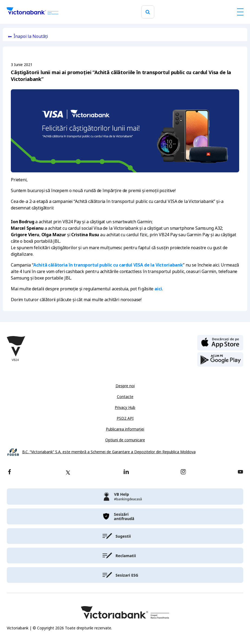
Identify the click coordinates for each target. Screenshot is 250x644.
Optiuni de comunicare (125, 440)
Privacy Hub (125, 408)
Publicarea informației (125, 429)
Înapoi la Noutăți (31, 36)
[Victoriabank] (32, 12)
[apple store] (220, 342)
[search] (148, 12)
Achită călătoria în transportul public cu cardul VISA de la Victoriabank (108, 265)
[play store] (220, 360)
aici (158, 289)
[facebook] (9, 472)
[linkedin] (126, 472)
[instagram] (183, 472)
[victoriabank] (125, 497)
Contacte (125, 397)
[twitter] (68, 472)
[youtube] (240, 472)
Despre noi (125, 386)
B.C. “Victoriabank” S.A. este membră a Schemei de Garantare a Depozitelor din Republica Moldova (109, 452)
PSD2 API (125, 418)
